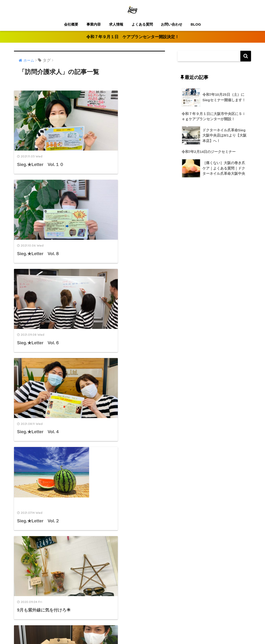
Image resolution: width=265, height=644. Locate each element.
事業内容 (94, 24)
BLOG (196, 24)
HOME (133, 625)
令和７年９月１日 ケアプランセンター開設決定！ (133, 37)
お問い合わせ (172, 24)
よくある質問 (142, 24)
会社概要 (71, 24)
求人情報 (116, 24)
